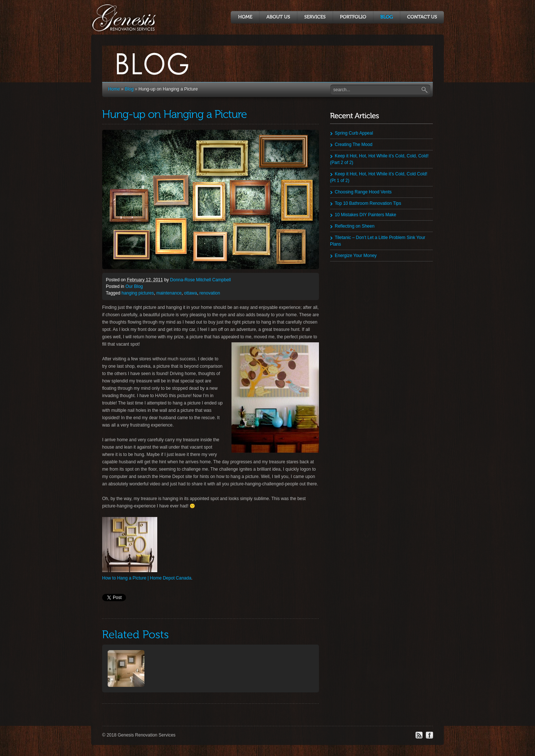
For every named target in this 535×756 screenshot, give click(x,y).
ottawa (191, 293)
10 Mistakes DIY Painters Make (365, 215)
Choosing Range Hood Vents (363, 192)
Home (114, 89)
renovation (210, 293)
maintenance (169, 293)
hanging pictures (138, 293)
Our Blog (134, 286)
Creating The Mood (354, 145)
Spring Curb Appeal (354, 133)
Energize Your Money (356, 256)
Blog (129, 89)
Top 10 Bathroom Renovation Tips (368, 203)
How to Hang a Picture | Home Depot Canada (147, 578)
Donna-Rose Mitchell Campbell (200, 280)
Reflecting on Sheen (355, 226)
